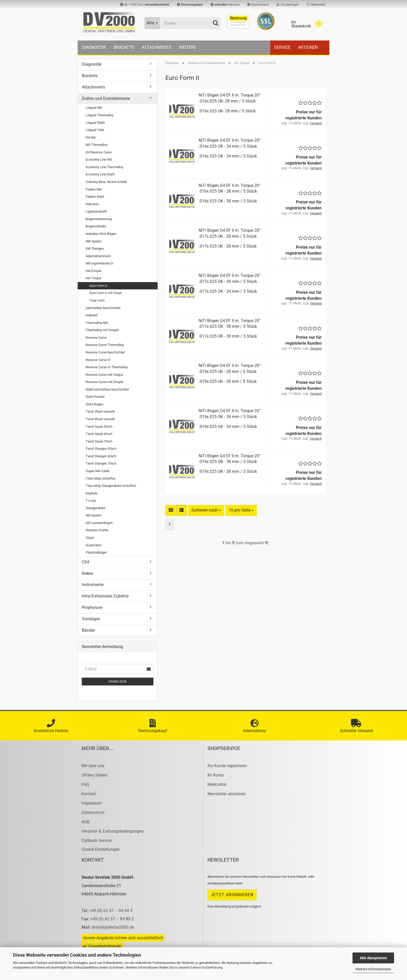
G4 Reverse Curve (99, 152)
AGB (86, 822)
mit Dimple (94, 271)
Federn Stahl (95, 197)
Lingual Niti (94, 108)
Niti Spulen (94, 515)
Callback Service (97, 841)
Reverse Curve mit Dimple (104, 382)
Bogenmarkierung (99, 219)
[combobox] (206, 510)
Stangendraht (96, 508)
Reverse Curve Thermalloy (105, 345)
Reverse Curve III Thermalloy (107, 367)
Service (282, 47)
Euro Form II (98, 286)
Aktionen (308, 47)
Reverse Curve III (98, 360)
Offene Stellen (94, 775)
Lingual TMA (95, 130)
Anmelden (118, 682)
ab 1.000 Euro (145, 5)
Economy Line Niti (99, 159)
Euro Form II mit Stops (106, 293)
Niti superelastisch (99, 263)
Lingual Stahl (95, 123)
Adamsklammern (98, 256)
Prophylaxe (92, 607)
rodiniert (92, 315)
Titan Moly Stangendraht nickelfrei (111, 486)
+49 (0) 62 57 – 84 (108, 919)
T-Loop (91, 501)
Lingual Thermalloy (100, 115)
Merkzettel (316, 5)
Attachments (157, 47)
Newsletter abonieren (227, 794)
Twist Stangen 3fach (101, 449)
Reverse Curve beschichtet (105, 352)
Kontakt (89, 794)
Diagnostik (94, 47)
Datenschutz (93, 812)
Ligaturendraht (96, 211)
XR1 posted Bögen (99, 523)
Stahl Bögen (94, 404)
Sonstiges (91, 619)
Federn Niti (94, 189)
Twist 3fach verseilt (100, 411)
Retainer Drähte (97, 530)
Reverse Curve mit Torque (104, 375)
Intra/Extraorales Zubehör (105, 596)
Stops (90, 538)
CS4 (86, 562)
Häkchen (92, 204)
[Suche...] (152, 23)
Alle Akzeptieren (373, 958)
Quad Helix (94, 545)
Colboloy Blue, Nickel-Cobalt (106, 182)
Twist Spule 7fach (99, 441)
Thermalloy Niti (97, 323)
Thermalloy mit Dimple (102, 330)
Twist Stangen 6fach (101, 456)
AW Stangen (95, 249)
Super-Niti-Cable (98, 471)
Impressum (92, 803)
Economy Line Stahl (100, 174)
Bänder (88, 630)
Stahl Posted (95, 397)
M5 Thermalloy (97, 145)
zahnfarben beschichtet (103, 308)
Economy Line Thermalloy (104, 167)
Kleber (87, 573)
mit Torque (93, 278)
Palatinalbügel (96, 552)
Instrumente (93, 585)
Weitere (188, 47)
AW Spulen (94, 241)
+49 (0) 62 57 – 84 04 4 (111, 911)
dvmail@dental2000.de (113, 927)
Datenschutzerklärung (206, 967)
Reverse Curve (96, 338)
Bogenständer (96, 226)
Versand (225, 5)
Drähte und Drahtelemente (106, 98)
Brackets (124, 47)
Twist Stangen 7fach (101, 463)
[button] (258, 5)
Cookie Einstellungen (101, 849)
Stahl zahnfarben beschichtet (107, 389)
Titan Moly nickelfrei (101, 478)
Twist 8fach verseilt (100, 419)
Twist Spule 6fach (99, 434)
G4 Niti (91, 137)
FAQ (85, 784)
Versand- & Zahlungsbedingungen (113, 831)
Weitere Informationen (373, 969)
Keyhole (91, 493)
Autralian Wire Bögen (101, 234)
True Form (97, 300)
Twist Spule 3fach (99, 427)
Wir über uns (93, 766)
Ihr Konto (216, 775)
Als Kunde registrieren (227, 766)
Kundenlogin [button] (288, 5)
